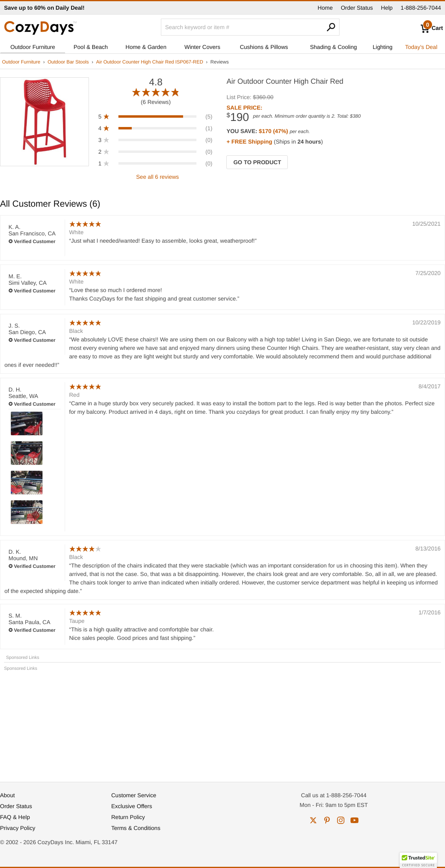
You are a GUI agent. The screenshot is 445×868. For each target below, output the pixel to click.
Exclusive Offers (132, 806)
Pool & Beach (91, 47)
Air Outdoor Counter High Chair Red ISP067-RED (150, 62)
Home (325, 8)
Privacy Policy (18, 828)
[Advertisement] (222, 723)
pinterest (327, 820)
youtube (354, 820)
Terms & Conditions (136, 828)
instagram (341, 820)
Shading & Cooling (333, 47)
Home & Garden (146, 47)
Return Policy (128, 817)
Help (387, 8)
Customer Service (134, 795)
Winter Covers (202, 47)
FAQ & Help (15, 817)
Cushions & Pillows (264, 47)
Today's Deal (421, 47)
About (7, 795)
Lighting (383, 47)
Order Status (357, 8)
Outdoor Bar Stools (68, 62)
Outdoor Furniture (33, 47)
